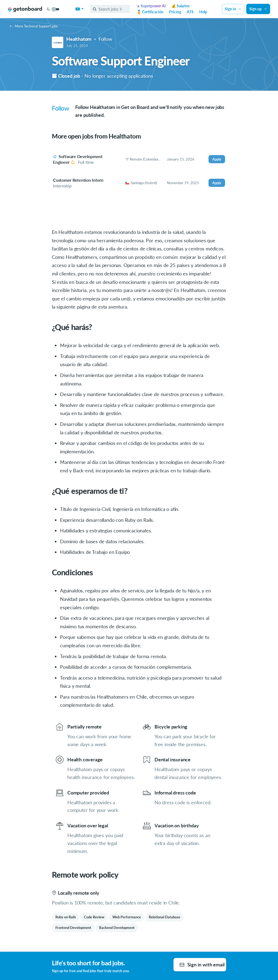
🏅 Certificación (150, 12)
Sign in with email (202, 965)
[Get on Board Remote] (25, 9)
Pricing (175, 12)
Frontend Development (73, 928)
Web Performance (127, 917)
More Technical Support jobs (34, 26)
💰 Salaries (180, 6)
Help (203, 12)
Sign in (233, 9)
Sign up (258, 9)
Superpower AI (151, 6)
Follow (105, 39)
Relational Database (165, 917)
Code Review (94, 917)
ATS (190, 12)
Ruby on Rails (66, 917)
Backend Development (117, 928)
